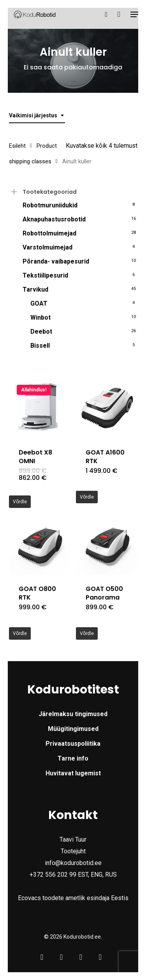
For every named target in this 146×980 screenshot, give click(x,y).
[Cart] (119, 14)
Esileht (17, 146)
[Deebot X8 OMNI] (40, 408)
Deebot (41, 332)
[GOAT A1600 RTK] (106, 408)
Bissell (40, 346)
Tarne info (73, 758)
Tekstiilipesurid (45, 275)
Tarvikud (35, 289)
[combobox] (37, 116)
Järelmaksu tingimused (73, 714)
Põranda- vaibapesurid (56, 261)
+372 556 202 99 (53, 875)
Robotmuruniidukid (50, 205)
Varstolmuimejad (47, 247)
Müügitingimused (73, 729)
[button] (135, 14)
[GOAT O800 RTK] (40, 544)
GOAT (39, 303)
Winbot (40, 318)
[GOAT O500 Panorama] (106, 544)
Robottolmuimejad (49, 233)
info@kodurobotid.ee (73, 863)
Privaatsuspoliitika (73, 744)
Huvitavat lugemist (73, 773)
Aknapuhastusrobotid (54, 219)
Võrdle (20, 502)
